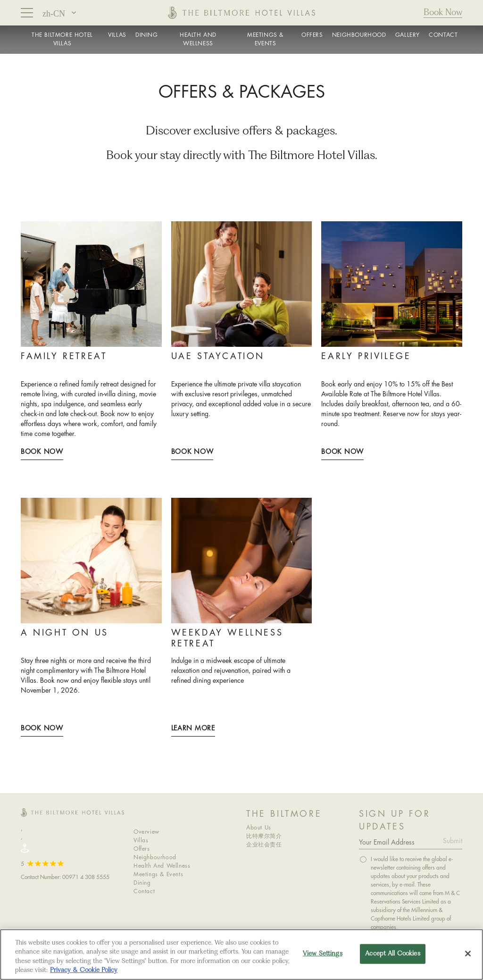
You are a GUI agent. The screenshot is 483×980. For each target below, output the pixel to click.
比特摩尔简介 (264, 836)
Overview (146, 832)
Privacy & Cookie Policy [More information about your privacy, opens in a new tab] (84, 970)
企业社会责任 (264, 845)
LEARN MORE (193, 729)
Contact (144, 892)
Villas (141, 841)
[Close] (468, 954)
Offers (142, 849)
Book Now (443, 13)
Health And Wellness (162, 866)
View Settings (323, 954)
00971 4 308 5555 (86, 877)
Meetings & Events (158, 875)
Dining (142, 883)
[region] (241, 955)
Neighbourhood (155, 858)
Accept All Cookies (392, 954)
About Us (259, 828)
